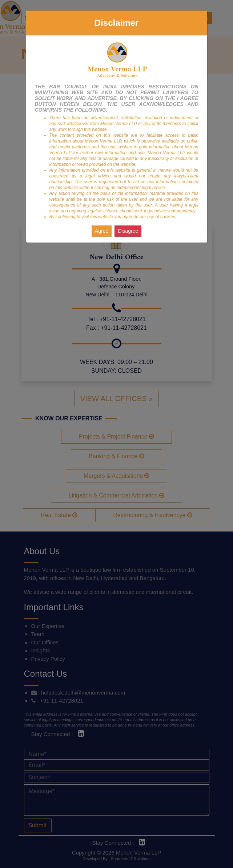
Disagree (128, 231)
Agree (102, 231)
